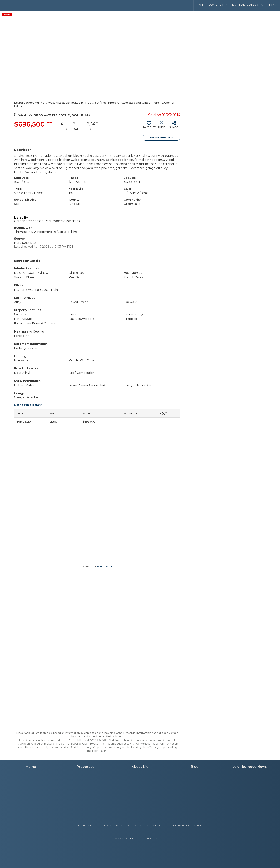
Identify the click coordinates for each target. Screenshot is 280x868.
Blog (273, 5)
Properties (218, 5)
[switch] (149, 126)
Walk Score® (105, 566)
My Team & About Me (249, 5)
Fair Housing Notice (186, 826)
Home (200, 5)
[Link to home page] (16, 5)
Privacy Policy (113, 826)
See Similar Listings (161, 138)
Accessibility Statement (147, 826)
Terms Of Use (88, 826)
